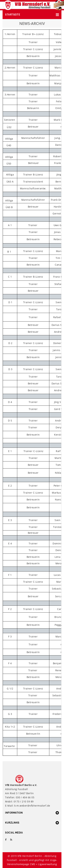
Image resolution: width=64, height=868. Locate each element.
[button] (32, 15)
